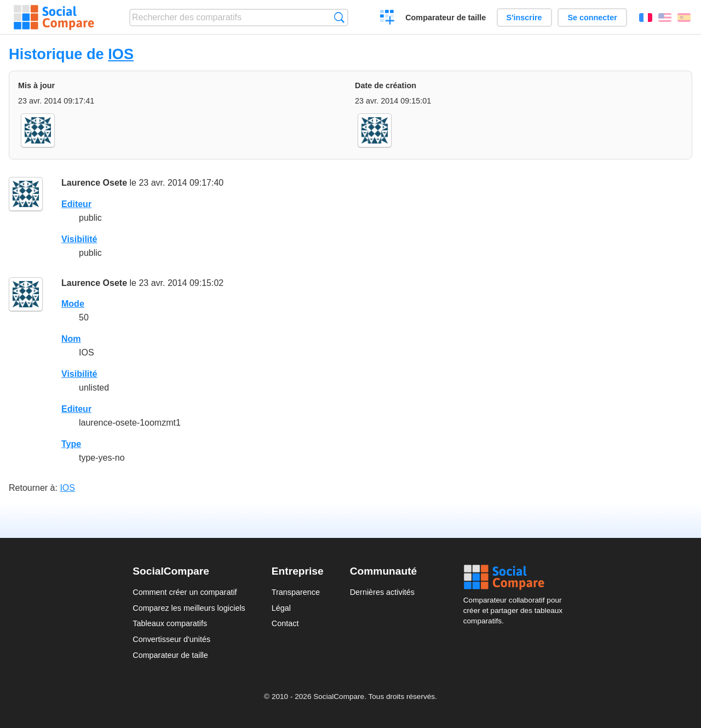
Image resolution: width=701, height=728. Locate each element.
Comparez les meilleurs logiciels (189, 608)
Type (71, 444)
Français (646, 18)
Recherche (339, 17)
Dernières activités (382, 592)
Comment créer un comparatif (185, 592)
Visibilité (79, 239)
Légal (281, 608)
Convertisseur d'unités (171, 639)
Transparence (296, 592)
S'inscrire (524, 18)
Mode (73, 304)
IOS (121, 54)
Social (516, 577)
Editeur (76, 204)
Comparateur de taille (446, 18)
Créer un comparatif (387, 19)
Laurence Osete (94, 183)
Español (684, 18)
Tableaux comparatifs (170, 623)
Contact (285, 623)
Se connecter (592, 18)
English (665, 18)
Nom (71, 339)
